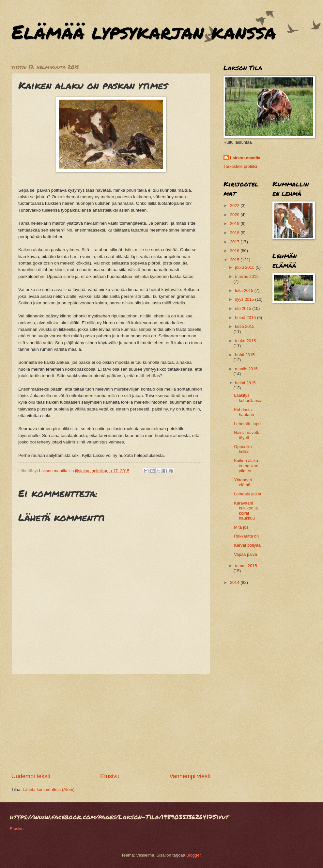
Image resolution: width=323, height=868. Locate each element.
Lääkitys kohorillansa (248, 398)
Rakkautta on (246, 536)
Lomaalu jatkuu (248, 494)
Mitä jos (241, 527)
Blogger (193, 855)
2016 (235, 251)
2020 (235, 215)
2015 (235, 260)
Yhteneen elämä (243, 482)
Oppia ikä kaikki (243, 449)
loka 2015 (245, 290)
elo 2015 (244, 308)
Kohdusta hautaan (244, 412)
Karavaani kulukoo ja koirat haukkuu (246, 511)
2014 (235, 582)
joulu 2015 (245, 267)
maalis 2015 (246, 369)
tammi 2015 (246, 566)
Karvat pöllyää (247, 545)
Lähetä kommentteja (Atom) (49, 789)
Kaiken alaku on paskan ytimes (246, 466)
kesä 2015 (245, 326)
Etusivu (110, 776)
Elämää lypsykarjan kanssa (144, 31)
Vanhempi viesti (190, 776)
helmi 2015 (245, 383)
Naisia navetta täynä (247, 435)
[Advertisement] (111, 723)
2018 (235, 233)
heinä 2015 (246, 318)
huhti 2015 (245, 355)
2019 (235, 224)
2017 (235, 242)
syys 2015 (245, 299)
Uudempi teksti (31, 776)
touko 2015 (245, 341)
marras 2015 (247, 276)
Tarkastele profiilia (240, 166)
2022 (235, 206)
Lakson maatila (245, 158)
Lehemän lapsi (248, 424)
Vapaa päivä (246, 554)
